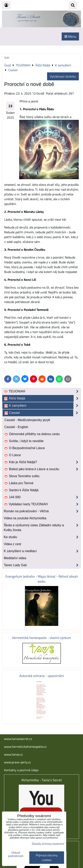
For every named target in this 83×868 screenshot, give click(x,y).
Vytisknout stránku (63, 76)
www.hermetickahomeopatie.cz (25, 747)
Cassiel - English (16, 427)
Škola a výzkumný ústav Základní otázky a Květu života (42, 528)
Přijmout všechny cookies (47, 858)
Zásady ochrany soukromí (48, 844)
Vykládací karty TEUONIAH (42, 504)
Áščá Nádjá (42, 398)
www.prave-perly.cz (17, 762)
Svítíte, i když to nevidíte (24, 441)
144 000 (42, 497)
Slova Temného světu (22, 476)
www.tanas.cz (13, 754)
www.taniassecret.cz (18, 739)
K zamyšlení (42, 406)
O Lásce (12, 455)
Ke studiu (42, 537)
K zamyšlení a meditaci (42, 551)
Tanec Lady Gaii (42, 565)
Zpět (7, 58)
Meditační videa (15, 558)
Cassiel (42, 413)
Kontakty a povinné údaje (21, 770)
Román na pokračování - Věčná (42, 511)
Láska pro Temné (19, 483)
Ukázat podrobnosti (16, 854)
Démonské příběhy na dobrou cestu (32, 434)
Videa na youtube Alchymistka (25, 518)
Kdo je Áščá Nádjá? (42, 462)
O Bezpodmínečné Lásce (24, 448)
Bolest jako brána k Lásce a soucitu (42, 469)
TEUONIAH (42, 391)
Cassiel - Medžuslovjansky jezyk (27, 420)
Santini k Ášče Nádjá (21, 490)
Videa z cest (12, 544)
